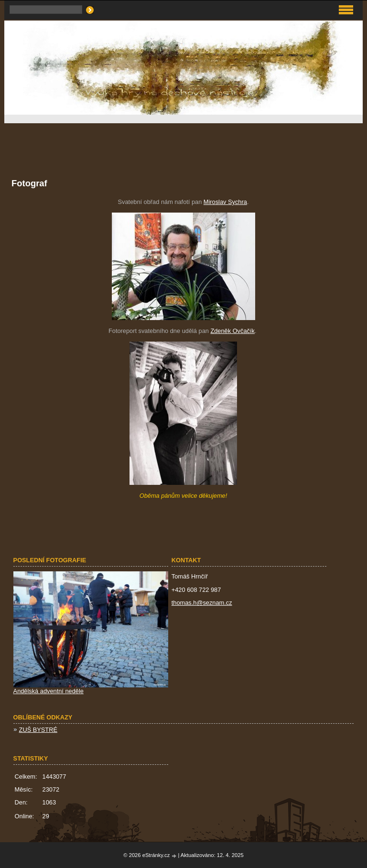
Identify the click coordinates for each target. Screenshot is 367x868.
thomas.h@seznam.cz (202, 603)
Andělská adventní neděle (49, 691)
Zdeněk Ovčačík (232, 331)
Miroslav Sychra (225, 202)
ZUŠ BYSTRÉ (38, 730)
